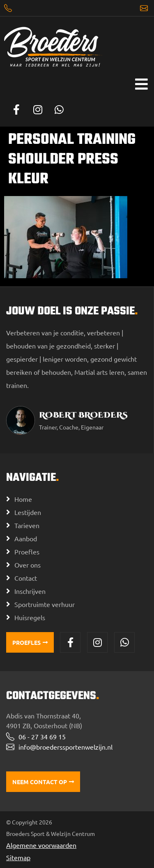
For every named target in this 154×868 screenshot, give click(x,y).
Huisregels (30, 617)
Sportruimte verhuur (45, 604)
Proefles (27, 552)
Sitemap (18, 857)
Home (23, 499)
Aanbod (26, 538)
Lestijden (28, 512)
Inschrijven (30, 591)
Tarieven (27, 525)
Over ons (28, 565)
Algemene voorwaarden (41, 845)
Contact (26, 578)
